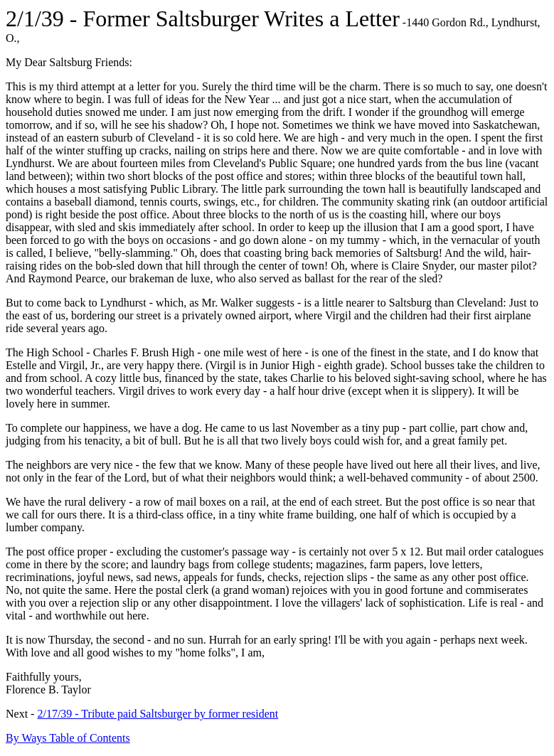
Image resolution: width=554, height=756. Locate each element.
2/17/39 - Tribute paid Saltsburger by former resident (158, 714)
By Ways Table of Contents (68, 738)
